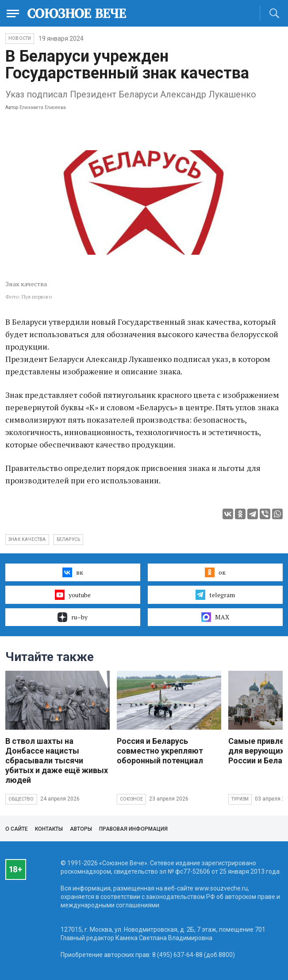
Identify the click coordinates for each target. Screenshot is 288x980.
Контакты (49, 829)
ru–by (73, 617)
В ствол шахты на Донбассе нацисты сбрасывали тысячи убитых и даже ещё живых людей (57, 760)
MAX (215, 617)
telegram (215, 595)
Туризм (240, 799)
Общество (21, 799)
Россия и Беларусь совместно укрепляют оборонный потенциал (160, 751)
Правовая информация (133, 829)
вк (73, 572)
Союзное (131, 799)
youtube (73, 595)
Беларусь (69, 539)
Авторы (81, 829)
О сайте (17, 829)
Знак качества (27, 539)
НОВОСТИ (20, 38)
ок (215, 572)
